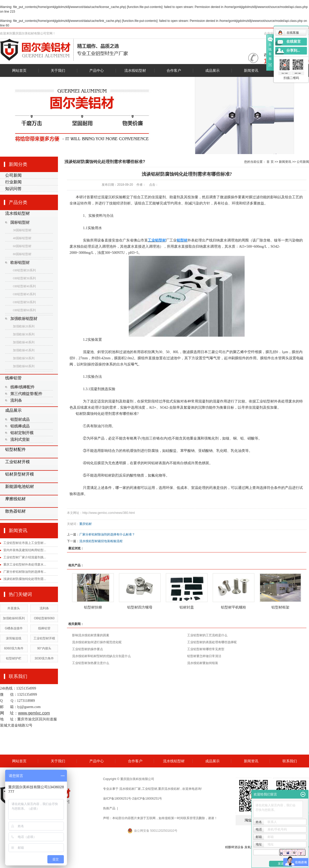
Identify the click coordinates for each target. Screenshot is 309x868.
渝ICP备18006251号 (148, 799)
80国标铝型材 (22, 254)
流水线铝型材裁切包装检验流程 (101, 541)
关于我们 (58, 70)
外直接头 (14, 608)
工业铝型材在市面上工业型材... (25, 543)
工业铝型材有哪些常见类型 (206, 649)
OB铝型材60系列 (24, 310)
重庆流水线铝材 (169, 789)
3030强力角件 (44, 658)
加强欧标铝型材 (24, 319)
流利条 (16, 400)
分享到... (293, 51)
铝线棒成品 (20, 426)
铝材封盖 (187, 607)
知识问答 (13, 189)
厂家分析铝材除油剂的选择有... (25, 572)
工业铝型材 (150, 789)
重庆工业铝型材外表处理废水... (25, 565)
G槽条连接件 (14, 628)
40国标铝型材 (22, 238)
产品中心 (97, 70)
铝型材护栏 (14, 658)
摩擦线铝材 (15, 499)
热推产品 (109, 808)
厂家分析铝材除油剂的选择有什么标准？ (107, 534)
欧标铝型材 (20, 262)
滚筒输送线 (14, 638)
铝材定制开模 (22, 433)
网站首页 (19, 70)
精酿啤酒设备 (234, 847)
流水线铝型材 (135, 70)
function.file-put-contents (145, 7)
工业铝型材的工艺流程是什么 (207, 635)
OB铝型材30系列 (24, 278)
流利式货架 (20, 439)
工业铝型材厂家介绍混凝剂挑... (25, 557)
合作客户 (174, 70)
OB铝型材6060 (44, 618)
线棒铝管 (13, 378)
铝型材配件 (15, 449)
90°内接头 (44, 648)
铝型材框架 (280, 607)
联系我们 (290, 761)
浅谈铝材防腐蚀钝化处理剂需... (25, 579)
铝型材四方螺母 (140, 607)
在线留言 (294, 42)
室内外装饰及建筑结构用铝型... (25, 550)
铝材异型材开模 (20, 474)
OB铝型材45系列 (24, 294)
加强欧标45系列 (24, 350)
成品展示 (212, 70)
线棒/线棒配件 (22, 387)
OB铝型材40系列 (24, 286)
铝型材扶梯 (93, 607)
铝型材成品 (20, 419)
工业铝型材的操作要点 (88, 649)
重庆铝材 (85, 524)
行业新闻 (13, 182)
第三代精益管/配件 (26, 394)
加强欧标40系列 (24, 342)
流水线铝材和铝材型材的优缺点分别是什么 (101, 656)
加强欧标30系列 (24, 334)
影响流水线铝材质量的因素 (91, 635)
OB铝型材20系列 (24, 270)
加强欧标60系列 (24, 366)
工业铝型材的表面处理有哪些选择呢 (212, 642)
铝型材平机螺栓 (234, 607)
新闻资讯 (251, 70)
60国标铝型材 (22, 246)
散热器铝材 (15, 511)
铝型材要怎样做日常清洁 (204, 656)
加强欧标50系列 (24, 358)
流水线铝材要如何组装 (203, 663)
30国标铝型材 (22, 230)
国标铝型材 (20, 222)
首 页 (270, 162)
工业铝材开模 (18, 462)
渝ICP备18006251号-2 (118, 799)
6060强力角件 (14, 648)
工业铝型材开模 (44, 638)
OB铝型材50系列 (24, 302)
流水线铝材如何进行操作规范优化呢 (97, 642)
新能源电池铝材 (20, 486)
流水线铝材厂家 (130, 789)
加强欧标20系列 (24, 326)
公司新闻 (13, 175)
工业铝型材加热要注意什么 (91, 663)
